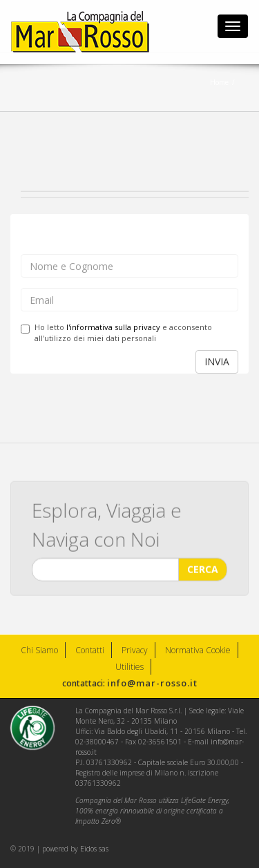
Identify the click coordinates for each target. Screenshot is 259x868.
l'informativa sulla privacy (113, 327)
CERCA (203, 569)
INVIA (217, 361)
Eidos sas (94, 849)
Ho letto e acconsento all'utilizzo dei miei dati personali (116, 332)
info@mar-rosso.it (152, 683)
